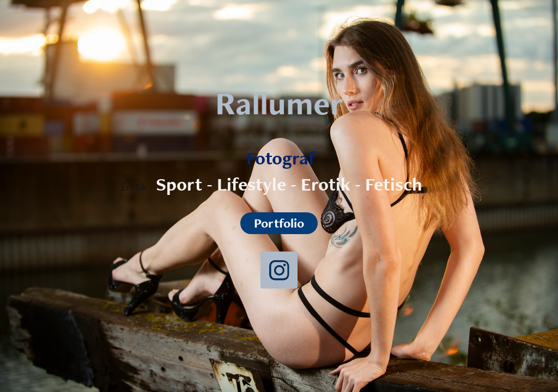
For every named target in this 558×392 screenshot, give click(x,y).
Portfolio (279, 223)
